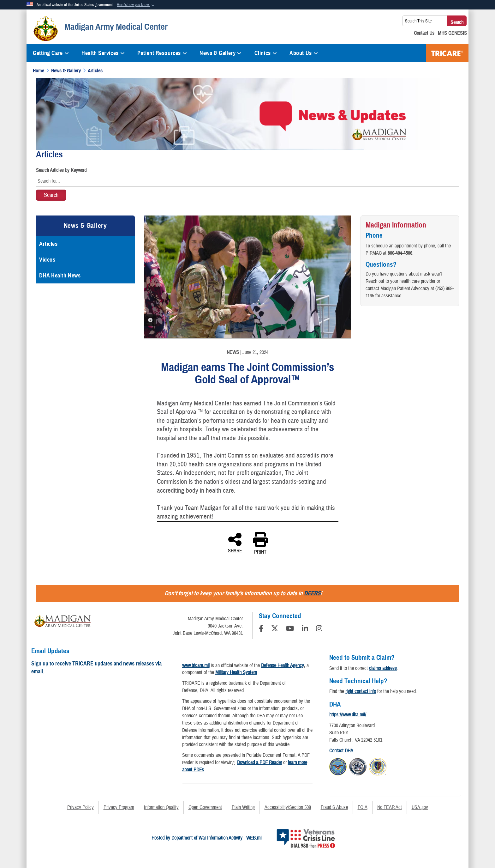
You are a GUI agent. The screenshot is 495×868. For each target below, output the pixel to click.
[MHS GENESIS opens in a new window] (452, 33)
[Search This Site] (425, 21)
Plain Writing (243, 807)
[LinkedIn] (305, 629)
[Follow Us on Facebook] (261, 629)
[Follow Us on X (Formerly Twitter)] (275, 629)
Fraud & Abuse (334, 807)
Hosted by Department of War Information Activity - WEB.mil (207, 838)
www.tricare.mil (196, 665)
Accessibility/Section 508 (288, 807)
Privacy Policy (81, 807)
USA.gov (420, 807)
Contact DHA (341, 751)
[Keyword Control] (247, 181)
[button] (136, 5)
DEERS (312, 593)
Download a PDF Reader (259, 762)
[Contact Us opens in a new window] (424, 33)
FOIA (363, 807)
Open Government (205, 807)
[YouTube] (290, 629)
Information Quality (161, 807)
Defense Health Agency (283, 665)
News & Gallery (221, 53)
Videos (47, 260)
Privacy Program (119, 807)
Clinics (266, 53)
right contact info (361, 691)
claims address (383, 668)
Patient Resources (162, 53)
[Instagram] (319, 629)
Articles (48, 244)
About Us (304, 53)
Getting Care (51, 53)
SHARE (235, 543)
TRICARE (447, 53)
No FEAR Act (390, 807)
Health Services (103, 53)
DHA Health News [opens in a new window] (60, 276)
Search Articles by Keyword (61, 170)
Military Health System (236, 672)
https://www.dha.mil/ (348, 715)
